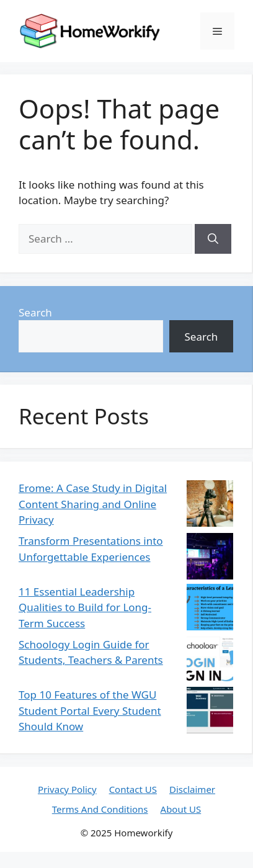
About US (181, 809)
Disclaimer (192, 789)
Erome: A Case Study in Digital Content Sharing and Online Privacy (93, 504)
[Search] (213, 239)
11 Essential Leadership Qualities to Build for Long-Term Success (85, 607)
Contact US (133, 789)
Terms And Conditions (100, 809)
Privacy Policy (67, 789)
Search (35, 312)
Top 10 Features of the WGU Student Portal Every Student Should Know (90, 710)
